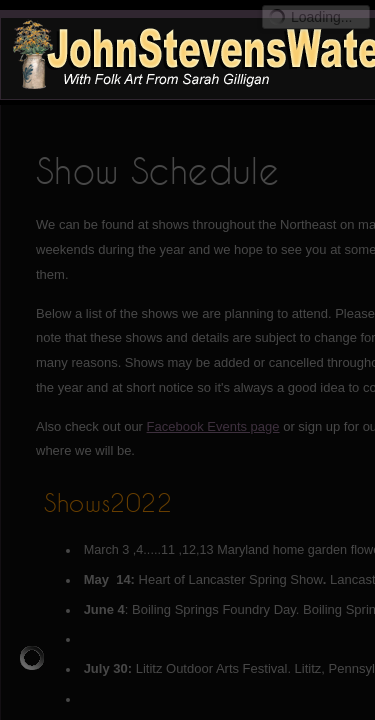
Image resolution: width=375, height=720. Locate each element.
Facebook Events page (213, 426)
